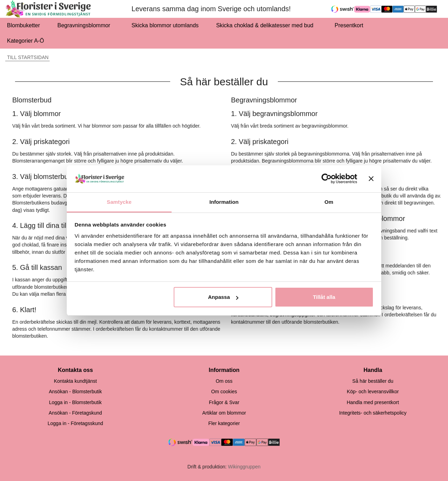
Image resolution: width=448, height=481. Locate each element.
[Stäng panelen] (371, 179)
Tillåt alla (324, 297)
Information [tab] (224, 202)
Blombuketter (23, 25)
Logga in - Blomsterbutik (75, 402)
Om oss (224, 381)
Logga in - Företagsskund (75, 423)
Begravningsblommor (86, 25)
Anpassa (223, 297)
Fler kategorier (224, 423)
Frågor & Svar (224, 402)
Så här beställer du (373, 381)
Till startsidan (27, 57)
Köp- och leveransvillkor (373, 392)
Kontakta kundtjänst (75, 381)
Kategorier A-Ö (27, 41)
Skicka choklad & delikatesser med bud (266, 25)
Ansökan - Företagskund (75, 413)
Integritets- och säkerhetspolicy (373, 413)
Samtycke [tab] (119, 202)
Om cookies (224, 392)
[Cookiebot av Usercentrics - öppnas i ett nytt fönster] (327, 179)
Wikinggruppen (244, 467)
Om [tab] (329, 202)
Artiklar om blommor (224, 413)
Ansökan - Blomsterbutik (75, 392)
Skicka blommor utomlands (165, 25)
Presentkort (349, 25)
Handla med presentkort (373, 402)
